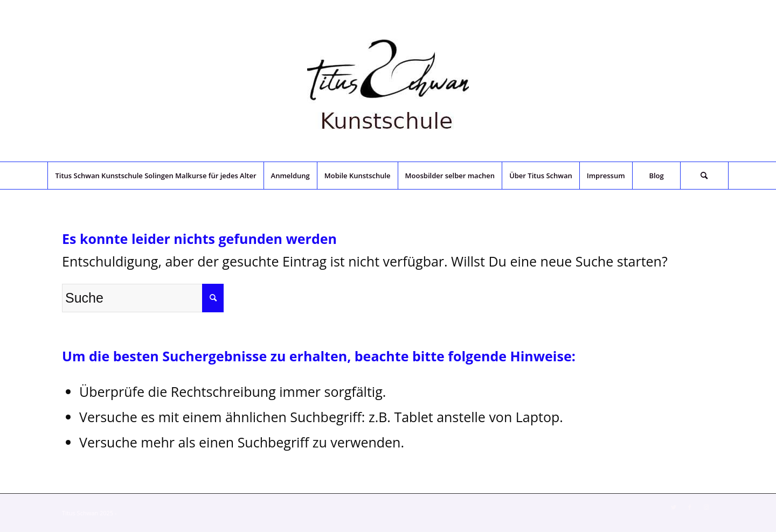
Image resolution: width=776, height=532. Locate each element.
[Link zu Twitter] (674, 507)
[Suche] (704, 176)
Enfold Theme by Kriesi (150, 513)
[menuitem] (155, 176)
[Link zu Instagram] (706, 507)
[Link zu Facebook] (690, 507)
